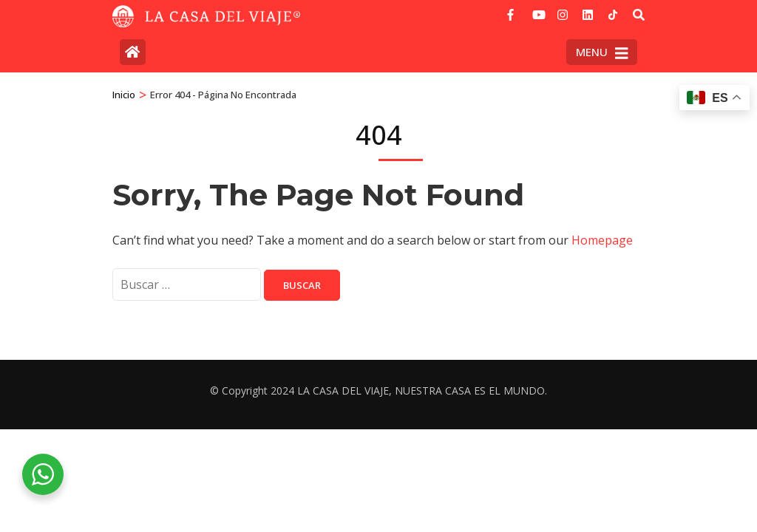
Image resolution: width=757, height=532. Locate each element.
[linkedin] (588, 10)
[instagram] (563, 10)
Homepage (602, 240)
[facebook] (512, 10)
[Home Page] (133, 52)
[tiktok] (613, 15)
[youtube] (537, 10)
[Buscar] (639, 15)
